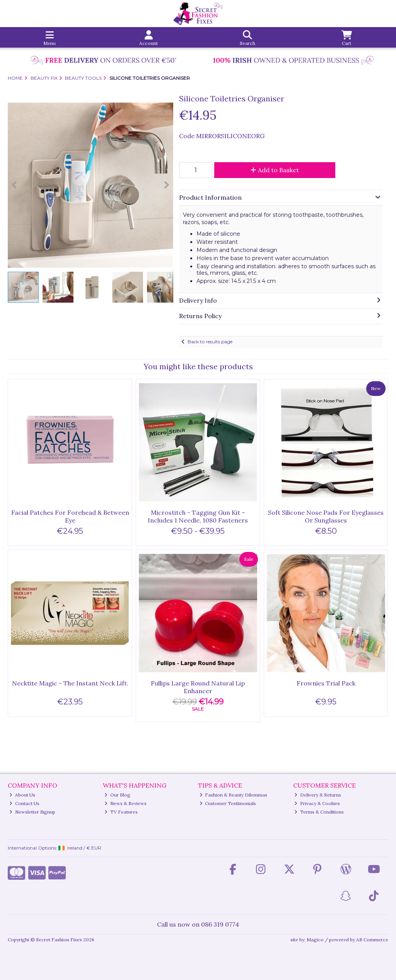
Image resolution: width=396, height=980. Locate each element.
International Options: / (55, 848)
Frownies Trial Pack (326, 683)
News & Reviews (125, 803)
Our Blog (117, 795)
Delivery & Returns (318, 795)
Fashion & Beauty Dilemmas (234, 795)
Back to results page (210, 342)
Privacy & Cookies (317, 803)
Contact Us (24, 803)
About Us (22, 795)
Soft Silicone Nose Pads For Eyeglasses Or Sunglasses (326, 516)
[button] (166, 109)
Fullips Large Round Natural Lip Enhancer (198, 687)
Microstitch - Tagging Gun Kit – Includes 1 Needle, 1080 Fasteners (198, 516)
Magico (315, 940)
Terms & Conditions (319, 812)
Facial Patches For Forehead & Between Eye (70, 516)
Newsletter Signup (32, 812)
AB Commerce (372, 940)
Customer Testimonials (228, 803)
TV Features (121, 812)
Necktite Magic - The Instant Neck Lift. (70, 683)
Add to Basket (275, 170)
